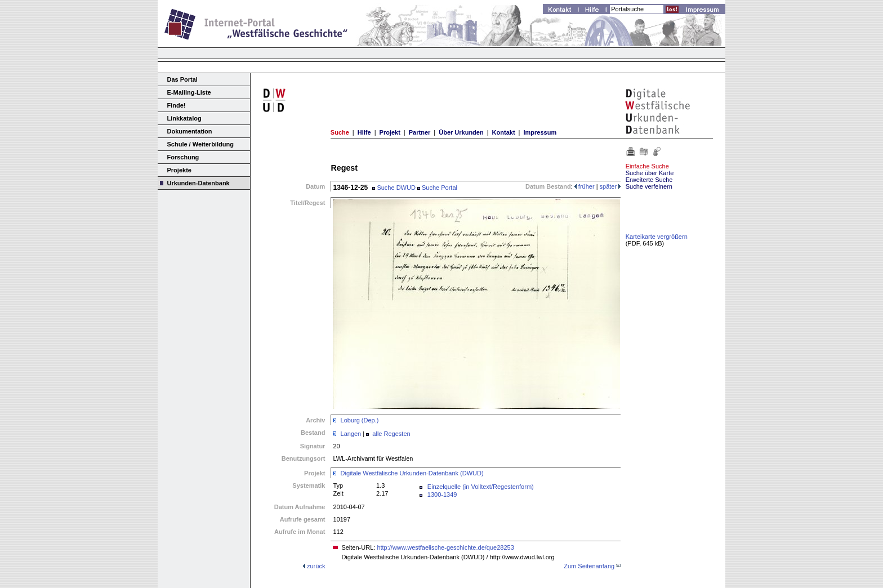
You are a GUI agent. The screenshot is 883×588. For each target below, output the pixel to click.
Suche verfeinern (649, 186)
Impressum (540, 132)
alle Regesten (391, 434)
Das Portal (182, 79)
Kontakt (504, 132)
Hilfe (364, 132)
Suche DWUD (394, 188)
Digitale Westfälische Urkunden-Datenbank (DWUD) (412, 473)
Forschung (183, 157)
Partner (420, 132)
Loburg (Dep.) (360, 420)
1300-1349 (442, 495)
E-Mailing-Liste (189, 92)
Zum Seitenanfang (589, 566)
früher (585, 186)
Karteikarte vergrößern (657, 237)
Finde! (177, 105)
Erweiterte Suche (649, 180)
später (610, 186)
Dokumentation (190, 131)
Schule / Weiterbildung (200, 144)
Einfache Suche (647, 166)
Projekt (390, 132)
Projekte (179, 170)
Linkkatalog (184, 118)
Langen (351, 434)
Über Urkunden (461, 132)
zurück (316, 566)
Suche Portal (437, 188)
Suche (340, 132)
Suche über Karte (650, 173)
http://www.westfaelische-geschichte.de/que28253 (445, 547)
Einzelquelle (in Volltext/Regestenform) (481, 487)
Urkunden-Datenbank (199, 183)
